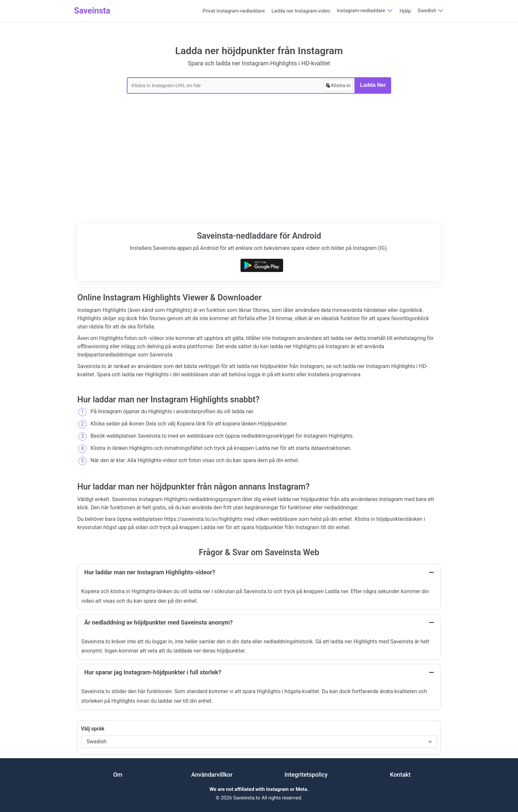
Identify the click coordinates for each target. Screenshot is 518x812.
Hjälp (406, 11)
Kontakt (400, 775)
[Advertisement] (259, 174)
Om (118, 775)
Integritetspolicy (306, 775)
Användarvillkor (212, 775)
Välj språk (93, 729)
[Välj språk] (259, 742)
